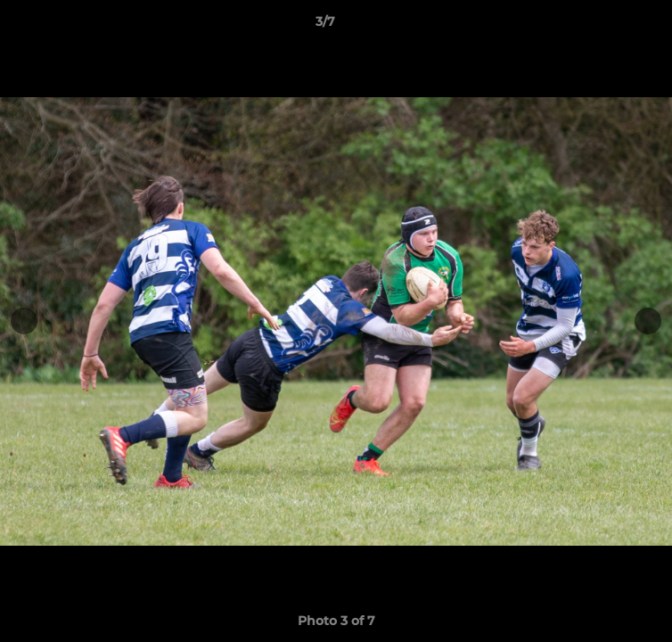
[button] (608, 26)
